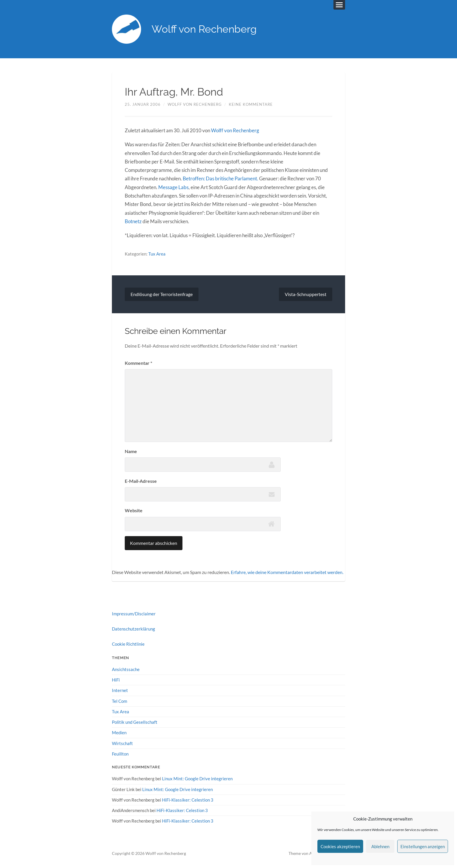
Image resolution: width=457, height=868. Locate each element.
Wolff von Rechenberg (204, 29)
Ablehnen (380, 846)
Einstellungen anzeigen (423, 846)
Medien (119, 732)
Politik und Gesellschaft (135, 722)
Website (134, 510)
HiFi (116, 679)
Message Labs (173, 187)
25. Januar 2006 (143, 104)
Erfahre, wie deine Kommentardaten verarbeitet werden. (287, 572)
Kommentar (138, 363)
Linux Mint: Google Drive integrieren (197, 778)
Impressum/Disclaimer (134, 613)
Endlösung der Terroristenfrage (162, 294)
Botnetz (133, 221)
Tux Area (157, 254)
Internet (120, 690)
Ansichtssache (126, 669)
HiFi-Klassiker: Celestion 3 (188, 799)
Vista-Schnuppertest (306, 294)
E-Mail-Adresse (141, 481)
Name (131, 451)
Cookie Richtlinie (128, 644)
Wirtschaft (122, 743)
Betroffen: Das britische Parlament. (220, 179)
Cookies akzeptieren (340, 846)
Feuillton (120, 753)
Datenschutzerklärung (133, 628)
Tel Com (119, 700)
